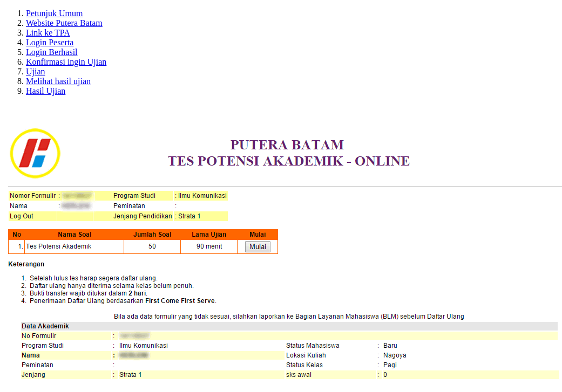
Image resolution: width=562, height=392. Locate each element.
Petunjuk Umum (54, 13)
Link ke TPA (48, 33)
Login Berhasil (52, 52)
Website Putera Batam (64, 23)
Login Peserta (50, 42)
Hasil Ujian (46, 91)
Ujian (36, 71)
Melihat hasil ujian (58, 81)
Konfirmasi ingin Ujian (66, 62)
